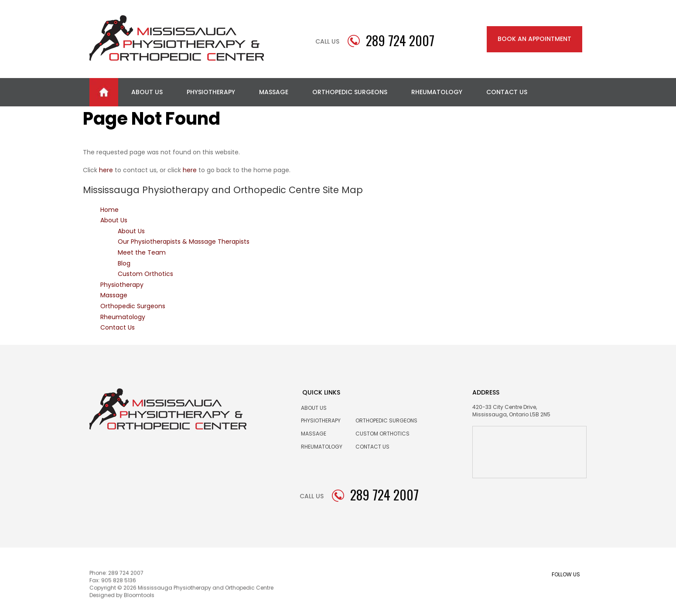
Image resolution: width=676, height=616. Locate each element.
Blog (124, 263)
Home (104, 92)
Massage (274, 92)
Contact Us (507, 92)
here (106, 170)
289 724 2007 (400, 41)
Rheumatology (437, 92)
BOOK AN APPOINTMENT (534, 39)
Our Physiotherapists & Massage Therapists (184, 242)
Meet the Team (142, 252)
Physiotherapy (211, 92)
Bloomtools (139, 597)
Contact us (372, 447)
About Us (147, 92)
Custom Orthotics (145, 274)
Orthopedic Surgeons (350, 92)
